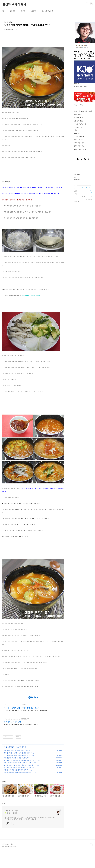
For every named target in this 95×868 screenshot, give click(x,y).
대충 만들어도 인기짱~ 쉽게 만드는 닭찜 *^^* (17, 778)
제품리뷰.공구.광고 (79, 146)
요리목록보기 (77, 133)
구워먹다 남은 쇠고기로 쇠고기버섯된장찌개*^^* (18, 773)
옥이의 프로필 (78, 114)
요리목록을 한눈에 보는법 (80, 86)
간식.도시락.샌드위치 (80, 124)
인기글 (81, 105)
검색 (87, 4)
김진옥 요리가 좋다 (14, 4)
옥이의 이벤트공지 (79, 143)
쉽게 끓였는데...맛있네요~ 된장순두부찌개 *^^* (18, 787)
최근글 (76, 105)
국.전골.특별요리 (9, 767)
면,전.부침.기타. (78, 127)
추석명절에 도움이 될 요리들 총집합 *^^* (16, 770)
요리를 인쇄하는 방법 (80, 149)
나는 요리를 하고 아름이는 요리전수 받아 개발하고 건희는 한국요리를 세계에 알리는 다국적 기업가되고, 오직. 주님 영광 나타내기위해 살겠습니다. (30, 838)
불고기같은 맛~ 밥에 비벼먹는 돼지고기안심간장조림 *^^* (21, 780)
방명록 (23, 11)
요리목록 (13, 11)
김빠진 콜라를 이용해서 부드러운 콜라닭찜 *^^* (18, 775)
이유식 (76, 130)
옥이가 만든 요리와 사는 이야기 (83, 111)
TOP (91, 865)
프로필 (34, 11)
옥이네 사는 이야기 (79, 140)
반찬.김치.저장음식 (79, 121)
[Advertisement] (37, 695)
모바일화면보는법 (47, 11)
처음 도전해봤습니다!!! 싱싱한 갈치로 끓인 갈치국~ (19, 783)
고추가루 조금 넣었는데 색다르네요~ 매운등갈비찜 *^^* (20, 785)
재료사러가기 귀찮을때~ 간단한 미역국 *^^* (17, 790)
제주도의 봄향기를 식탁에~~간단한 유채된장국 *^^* (19, 792)
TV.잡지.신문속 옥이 (80, 136)
